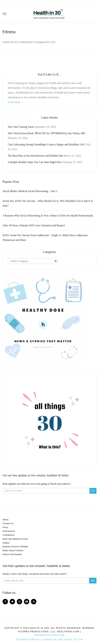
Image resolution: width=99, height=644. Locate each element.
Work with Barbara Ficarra (15, 539)
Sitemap (22, 640)
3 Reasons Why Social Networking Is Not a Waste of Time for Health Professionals (48, 216)
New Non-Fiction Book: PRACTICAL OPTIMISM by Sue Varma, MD (46, 133)
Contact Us (8, 523)
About (5, 520)
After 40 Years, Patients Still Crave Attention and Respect (34, 225)
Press (5, 527)
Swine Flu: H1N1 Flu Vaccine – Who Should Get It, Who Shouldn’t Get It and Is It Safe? (48, 203)
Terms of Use (53, 640)
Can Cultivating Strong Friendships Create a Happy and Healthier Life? (47, 144)
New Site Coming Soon (21, 127)
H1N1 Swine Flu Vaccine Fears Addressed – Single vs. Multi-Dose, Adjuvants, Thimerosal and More (45, 238)
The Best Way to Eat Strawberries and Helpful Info (35, 156)
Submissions (9, 531)
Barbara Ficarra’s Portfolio (15, 547)
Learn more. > (15, 102)
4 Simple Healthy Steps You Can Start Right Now (35, 162)
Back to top (74, 640)
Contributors (9, 535)
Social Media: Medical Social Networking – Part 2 (30, 191)
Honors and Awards (12, 554)
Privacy (36, 640)
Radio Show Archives (13, 550)
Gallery (6, 543)
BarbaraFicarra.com (49, 635)
